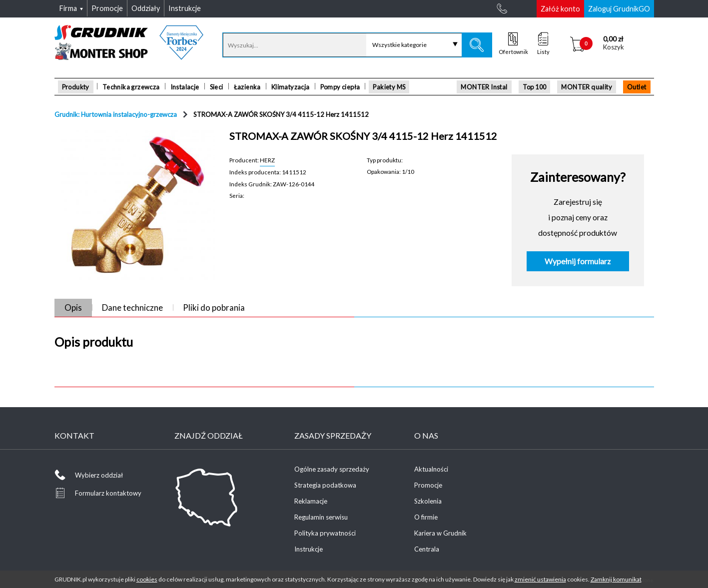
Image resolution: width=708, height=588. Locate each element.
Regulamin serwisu (321, 517)
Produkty (76, 87)
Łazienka (247, 87)
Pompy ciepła (340, 87)
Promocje (428, 485)
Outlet (637, 87)
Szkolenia (428, 501)
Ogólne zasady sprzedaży (332, 469)
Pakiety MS (389, 87)
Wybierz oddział (99, 475)
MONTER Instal (484, 87)
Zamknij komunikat (616, 579)
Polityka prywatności (325, 533)
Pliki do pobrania (214, 307)
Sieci (217, 87)
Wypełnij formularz (578, 261)
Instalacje (185, 87)
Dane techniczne (132, 307)
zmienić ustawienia (540, 579)
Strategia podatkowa (325, 485)
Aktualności (431, 469)
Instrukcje (309, 549)
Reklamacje (311, 501)
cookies (147, 579)
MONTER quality (587, 87)
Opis (73, 307)
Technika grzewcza (131, 87)
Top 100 (535, 87)
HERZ (267, 160)
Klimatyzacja (291, 87)
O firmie (426, 517)
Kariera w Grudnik (440, 533)
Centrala (427, 549)
